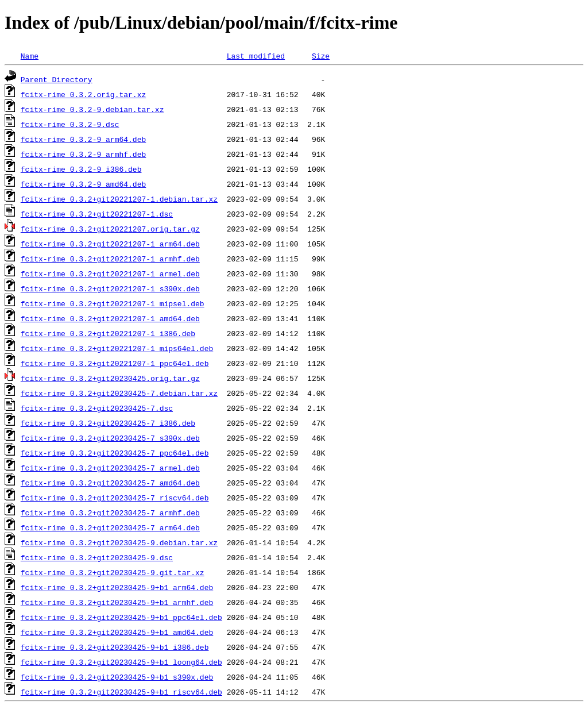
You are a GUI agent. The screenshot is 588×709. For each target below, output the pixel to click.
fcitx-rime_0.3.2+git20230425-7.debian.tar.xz (119, 393)
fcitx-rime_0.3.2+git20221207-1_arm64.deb (110, 244)
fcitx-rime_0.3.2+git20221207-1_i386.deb (108, 333)
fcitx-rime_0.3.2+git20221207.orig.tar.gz (110, 229)
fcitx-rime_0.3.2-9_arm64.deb (83, 139)
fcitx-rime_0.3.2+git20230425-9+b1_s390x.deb (117, 677)
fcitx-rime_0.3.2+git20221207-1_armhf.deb (110, 259)
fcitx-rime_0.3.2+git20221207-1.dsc (97, 214)
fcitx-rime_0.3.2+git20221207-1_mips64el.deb (117, 348)
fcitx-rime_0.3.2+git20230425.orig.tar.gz (110, 378)
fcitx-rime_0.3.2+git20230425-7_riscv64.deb (115, 498)
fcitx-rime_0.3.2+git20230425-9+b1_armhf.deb (117, 602)
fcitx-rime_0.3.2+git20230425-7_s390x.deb (110, 438)
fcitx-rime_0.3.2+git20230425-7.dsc (97, 408)
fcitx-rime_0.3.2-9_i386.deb (81, 169)
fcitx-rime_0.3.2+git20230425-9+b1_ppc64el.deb (121, 617)
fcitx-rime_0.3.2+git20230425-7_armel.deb (110, 468)
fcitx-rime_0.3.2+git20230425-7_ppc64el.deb (115, 453)
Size (321, 56)
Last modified (256, 56)
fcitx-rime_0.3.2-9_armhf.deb (83, 154)
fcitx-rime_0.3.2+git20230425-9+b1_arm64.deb (117, 587)
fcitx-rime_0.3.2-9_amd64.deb (83, 184)
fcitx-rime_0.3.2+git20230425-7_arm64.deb (110, 527)
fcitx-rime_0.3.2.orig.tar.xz (83, 94)
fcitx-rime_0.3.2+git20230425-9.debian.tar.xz (119, 542)
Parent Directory (57, 79)
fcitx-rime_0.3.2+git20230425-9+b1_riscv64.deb (121, 692)
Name (30, 56)
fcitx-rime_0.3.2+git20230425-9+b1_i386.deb (115, 647)
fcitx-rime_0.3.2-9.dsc (70, 124)
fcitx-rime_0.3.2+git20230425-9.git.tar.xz (113, 572)
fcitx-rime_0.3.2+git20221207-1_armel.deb (110, 273)
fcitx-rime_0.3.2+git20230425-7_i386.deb (108, 423)
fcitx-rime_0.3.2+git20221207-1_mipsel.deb (113, 303)
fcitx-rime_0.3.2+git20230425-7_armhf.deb (110, 513)
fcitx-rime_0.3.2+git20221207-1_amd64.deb (110, 318)
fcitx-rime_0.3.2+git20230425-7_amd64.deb (110, 483)
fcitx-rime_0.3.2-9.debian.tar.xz (92, 109)
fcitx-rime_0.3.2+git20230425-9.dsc (97, 557)
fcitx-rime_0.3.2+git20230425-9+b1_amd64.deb (117, 632)
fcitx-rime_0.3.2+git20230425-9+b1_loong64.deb (121, 662)
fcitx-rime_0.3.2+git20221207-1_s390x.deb (110, 288)
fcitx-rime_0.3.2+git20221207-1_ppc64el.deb (115, 363)
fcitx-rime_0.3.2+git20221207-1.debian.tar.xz (119, 199)
